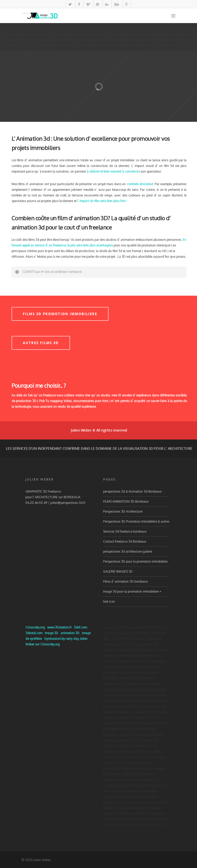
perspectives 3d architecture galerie (128, 551)
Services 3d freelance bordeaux (125, 531)
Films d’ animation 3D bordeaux (125, 581)
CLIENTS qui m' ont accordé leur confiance (48, 272)
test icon (109, 601)
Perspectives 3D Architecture (123, 511)
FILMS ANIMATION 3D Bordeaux (126, 501)
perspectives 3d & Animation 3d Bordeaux (132, 491)
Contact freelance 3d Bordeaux (125, 541)
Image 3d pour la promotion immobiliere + (132, 591)
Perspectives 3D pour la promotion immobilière (135, 561)
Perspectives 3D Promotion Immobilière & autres (136, 521)
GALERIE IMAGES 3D (118, 571)
